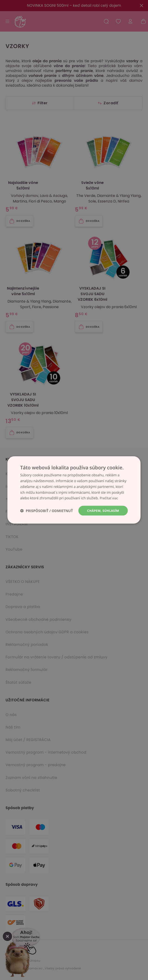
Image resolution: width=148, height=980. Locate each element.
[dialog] (74, 490)
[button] (47, 511)
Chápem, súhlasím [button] (102, 511)
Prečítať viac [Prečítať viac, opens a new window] (109, 498)
